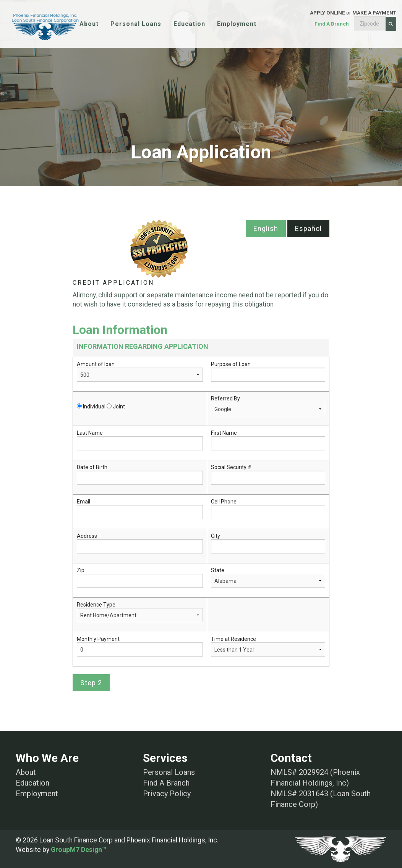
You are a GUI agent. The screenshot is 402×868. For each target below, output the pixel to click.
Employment (237, 24)
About (89, 24)
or (335, 24)
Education (189, 24)
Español (308, 228)
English (266, 228)
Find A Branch (166, 783)
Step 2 (91, 683)
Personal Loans (136, 24)
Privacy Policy (167, 794)
